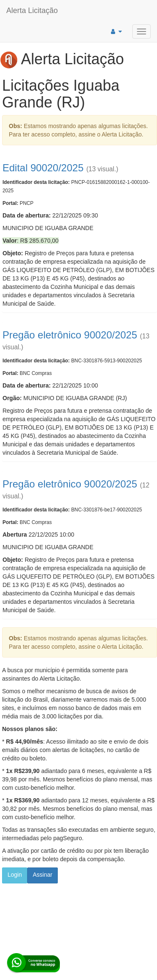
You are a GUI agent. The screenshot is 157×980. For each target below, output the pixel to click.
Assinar (42, 875)
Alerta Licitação (32, 10)
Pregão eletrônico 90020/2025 (70, 335)
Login (15, 875)
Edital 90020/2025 (43, 168)
